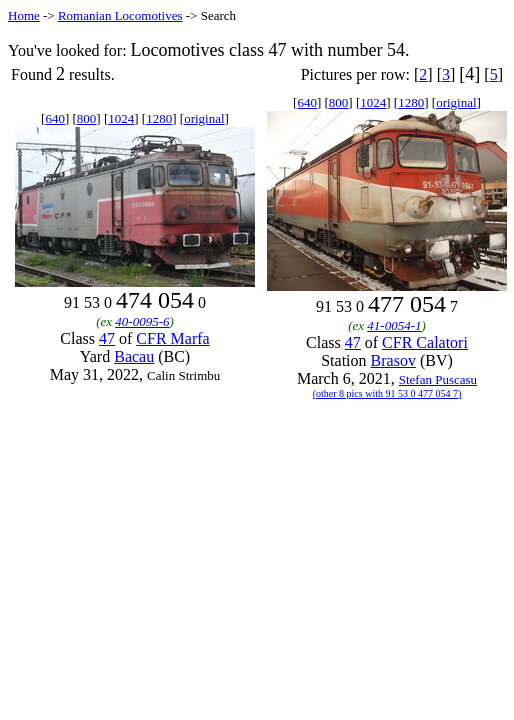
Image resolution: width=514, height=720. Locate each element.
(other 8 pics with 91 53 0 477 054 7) (387, 393)
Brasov (393, 360)
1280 (159, 118)
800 (87, 118)
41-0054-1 (394, 325)
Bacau (134, 356)
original (204, 118)
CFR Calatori (425, 342)
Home (24, 15)
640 (55, 118)
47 (107, 338)
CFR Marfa (172, 338)
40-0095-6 (142, 321)
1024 (121, 118)
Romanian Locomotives (120, 15)
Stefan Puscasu (438, 379)
